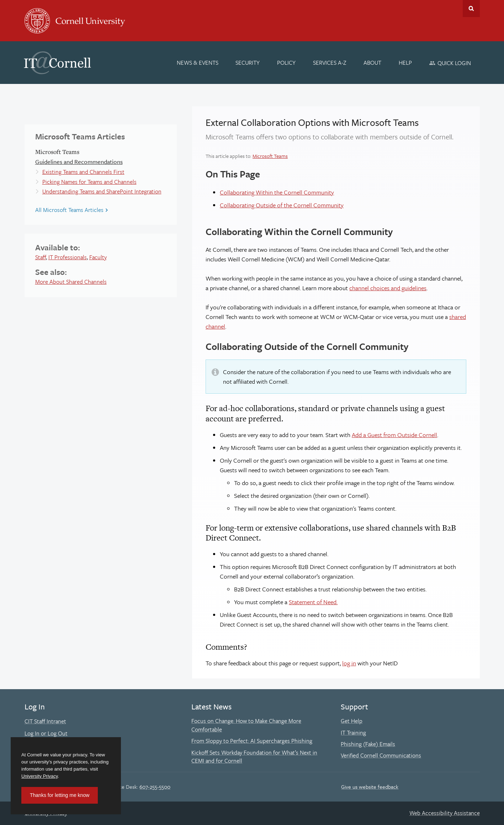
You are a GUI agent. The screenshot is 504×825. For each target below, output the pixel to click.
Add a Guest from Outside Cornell (394, 435)
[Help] (405, 63)
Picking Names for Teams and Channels (89, 182)
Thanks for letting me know (60, 795)
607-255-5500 (155, 787)
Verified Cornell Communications (381, 755)
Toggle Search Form (471, 9)
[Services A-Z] (330, 63)
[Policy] (286, 63)
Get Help (352, 721)
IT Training (353, 733)
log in (349, 663)
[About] (372, 63)
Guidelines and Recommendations (79, 162)
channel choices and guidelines (388, 288)
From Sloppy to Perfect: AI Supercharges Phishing (252, 741)
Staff (41, 257)
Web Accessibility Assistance (445, 813)
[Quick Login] (450, 63)
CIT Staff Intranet (45, 721)
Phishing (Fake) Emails (368, 744)
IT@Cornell (58, 63)
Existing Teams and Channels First (83, 172)
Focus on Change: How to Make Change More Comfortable (246, 725)
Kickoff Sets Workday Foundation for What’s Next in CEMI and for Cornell (254, 757)
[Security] (248, 63)
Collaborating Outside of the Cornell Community (282, 205)
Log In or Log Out (46, 733)
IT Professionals (68, 257)
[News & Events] (198, 63)
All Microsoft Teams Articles (69, 210)
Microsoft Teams (270, 156)
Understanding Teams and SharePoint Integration (102, 191)
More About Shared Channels (71, 282)
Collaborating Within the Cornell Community (277, 192)
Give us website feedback (370, 787)
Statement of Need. (313, 602)
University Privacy (39, 776)
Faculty (98, 257)
